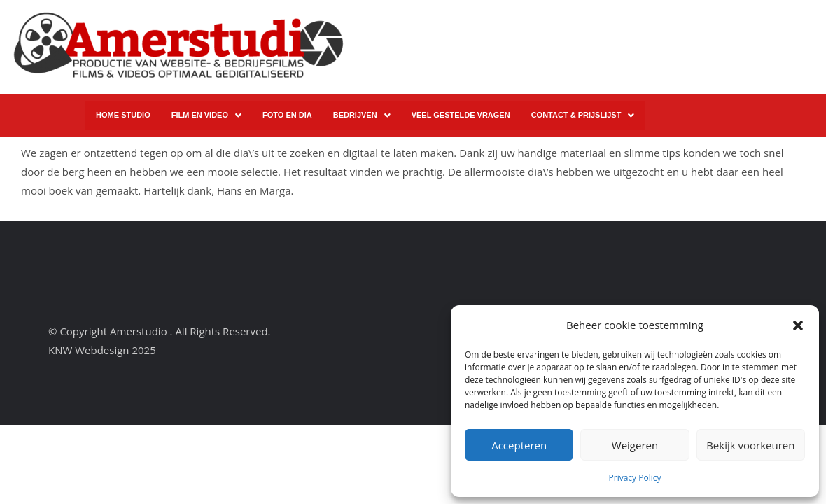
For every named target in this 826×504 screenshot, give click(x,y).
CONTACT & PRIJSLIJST (583, 115)
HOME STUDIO (123, 115)
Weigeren (635, 445)
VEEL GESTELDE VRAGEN (461, 115)
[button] (798, 325)
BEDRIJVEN (362, 115)
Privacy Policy (635, 478)
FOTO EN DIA (287, 115)
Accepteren (519, 445)
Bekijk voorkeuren (750, 445)
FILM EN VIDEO (206, 115)
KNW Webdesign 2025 (102, 350)
